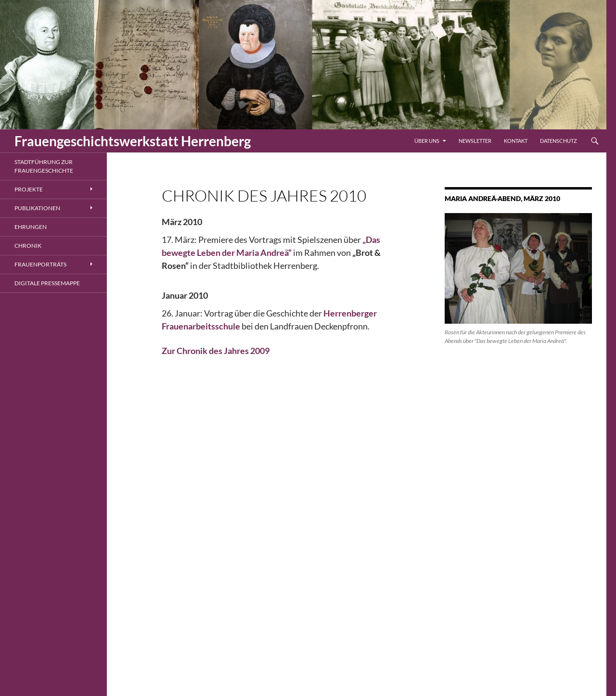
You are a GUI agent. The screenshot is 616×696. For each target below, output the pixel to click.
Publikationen (37, 208)
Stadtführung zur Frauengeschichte (44, 166)
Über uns (427, 141)
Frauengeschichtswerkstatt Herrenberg (133, 141)
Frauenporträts (40, 264)
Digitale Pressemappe (47, 283)
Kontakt (516, 141)
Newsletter (475, 141)
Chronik (28, 246)
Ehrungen (31, 227)
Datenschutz (558, 141)
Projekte (29, 189)
